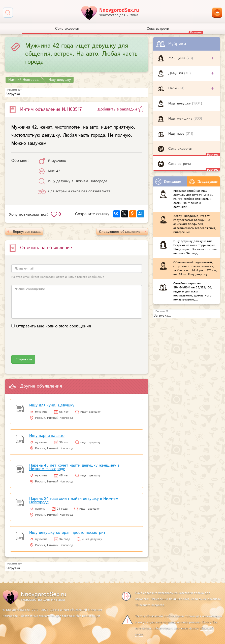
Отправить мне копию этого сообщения (53, 326)
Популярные (203, 182)
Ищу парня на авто (47, 436)
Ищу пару (177, 134)
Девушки (176, 73)
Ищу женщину (181, 119)
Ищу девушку (180, 103)
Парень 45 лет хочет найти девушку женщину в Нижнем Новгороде (74, 467)
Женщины (177, 58)
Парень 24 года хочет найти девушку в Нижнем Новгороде (74, 500)
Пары (173, 88)
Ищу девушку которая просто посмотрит (67, 533)
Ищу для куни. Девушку (52, 405)
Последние (168, 182)
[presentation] (50, 345)
